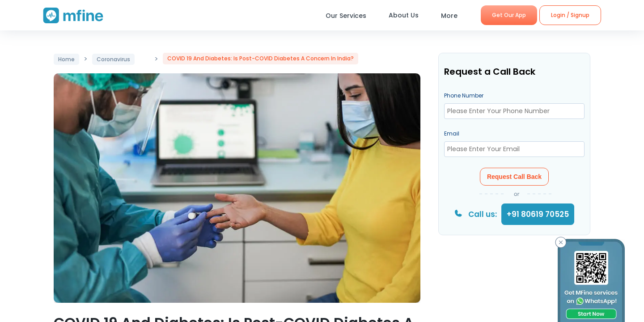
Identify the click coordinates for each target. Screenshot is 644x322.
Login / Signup (570, 15)
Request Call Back (514, 177)
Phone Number (464, 95)
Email (452, 133)
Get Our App (509, 15)
